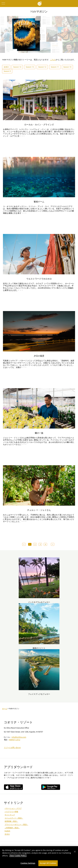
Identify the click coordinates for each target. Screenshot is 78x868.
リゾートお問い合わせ (12, 748)
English (7, 831)
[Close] (75, 852)
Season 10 (67, 67)
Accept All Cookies (48, 863)
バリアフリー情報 (11, 812)
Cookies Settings (28, 863)
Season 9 (7, 71)
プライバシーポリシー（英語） (16, 824)
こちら (53, 60)
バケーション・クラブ (13, 808)
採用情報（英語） (11, 821)
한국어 (7, 834)
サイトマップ (10, 815)
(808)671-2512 (15, 740)
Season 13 (30, 67)
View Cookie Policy (18, 856)
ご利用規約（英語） (12, 828)
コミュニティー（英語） (14, 818)
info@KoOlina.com (19, 737)
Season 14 (17, 67)
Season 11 (55, 67)
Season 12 (42, 67)
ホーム (5, 709)
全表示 (6, 67)
